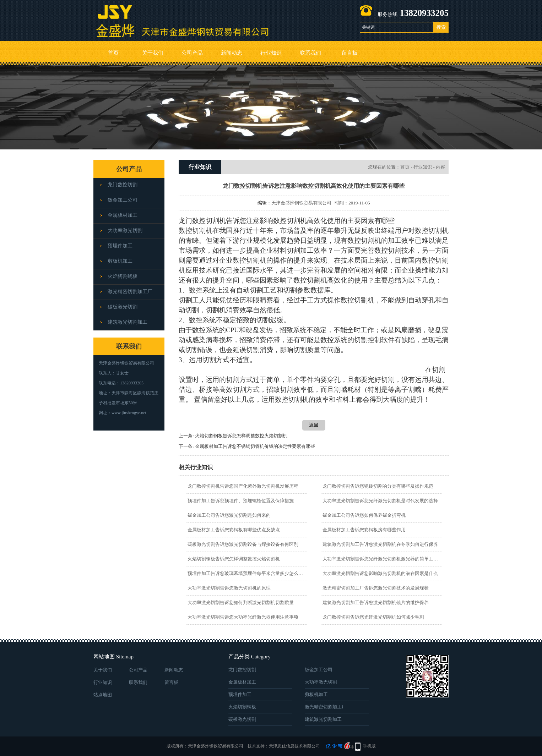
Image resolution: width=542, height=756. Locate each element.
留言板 (350, 53)
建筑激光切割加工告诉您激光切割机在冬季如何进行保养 (380, 544)
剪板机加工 (120, 261)
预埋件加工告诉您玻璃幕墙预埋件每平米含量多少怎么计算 (246, 573)
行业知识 (271, 53)
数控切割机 (364, 240)
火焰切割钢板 (123, 276)
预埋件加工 (120, 246)
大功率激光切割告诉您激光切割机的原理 (229, 588)
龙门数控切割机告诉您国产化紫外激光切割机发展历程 (243, 486)
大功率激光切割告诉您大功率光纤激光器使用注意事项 (243, 617)
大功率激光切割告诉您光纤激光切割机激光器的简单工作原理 (381, 559)
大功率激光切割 (125, 231)
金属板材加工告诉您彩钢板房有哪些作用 (364, 530)
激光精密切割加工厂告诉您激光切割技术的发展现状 (376, 588)
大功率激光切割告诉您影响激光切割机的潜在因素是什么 (380, 573)
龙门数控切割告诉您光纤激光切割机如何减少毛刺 (373, 617)
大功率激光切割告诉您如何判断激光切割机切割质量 (241, 602)
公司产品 (192, 53)
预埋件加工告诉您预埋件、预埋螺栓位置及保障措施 (241, 501)
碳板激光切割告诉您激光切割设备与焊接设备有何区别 (243, 544)
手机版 (369, 746)
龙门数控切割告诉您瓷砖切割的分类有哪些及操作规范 (378, 486)
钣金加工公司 (123, 200)
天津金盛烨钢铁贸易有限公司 (301, 203)
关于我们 (153, 53)
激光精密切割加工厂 (130, 292)
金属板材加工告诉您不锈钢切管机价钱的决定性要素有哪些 (255, 446)
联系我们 (310, 53)
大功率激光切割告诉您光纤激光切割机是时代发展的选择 (380, 501)
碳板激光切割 (123, 307)
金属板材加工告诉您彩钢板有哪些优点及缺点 (234, 530)
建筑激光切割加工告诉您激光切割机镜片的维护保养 (376, 602)
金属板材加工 (123, 215)
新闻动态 (232, 53)
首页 (113, 53)
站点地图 (103, 695)
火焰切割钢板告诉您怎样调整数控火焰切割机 (241, 436)
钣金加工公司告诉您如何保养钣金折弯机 (364, 515)
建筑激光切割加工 (128, 322)
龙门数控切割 (123, 185)
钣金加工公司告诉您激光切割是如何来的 (229, 515)
